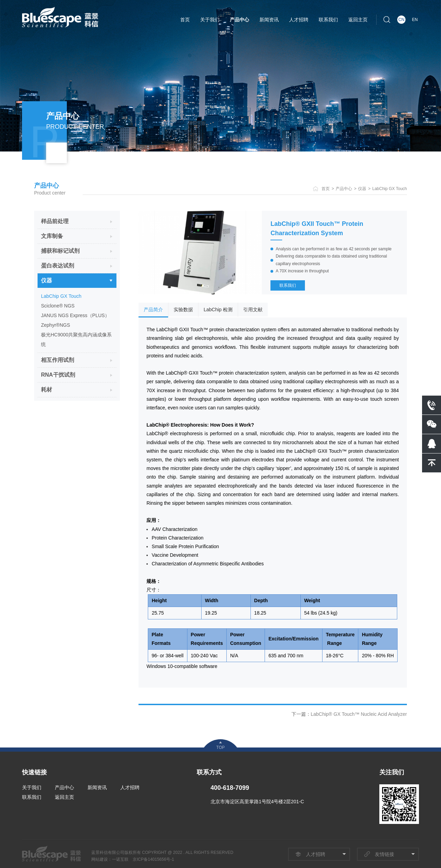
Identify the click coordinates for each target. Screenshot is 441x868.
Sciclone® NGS (58, 306)
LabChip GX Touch (389, 189)
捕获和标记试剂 (60, 251)
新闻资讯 (269, 20)
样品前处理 (55, 221)
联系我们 (328, 20)
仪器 (362, 189)
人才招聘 (299, 20)
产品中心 (239, 20)
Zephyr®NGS (55, 325)
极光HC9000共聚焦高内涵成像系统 (76, 339)
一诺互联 (120, 859)
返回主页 (358, 20)
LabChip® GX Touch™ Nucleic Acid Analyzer (359, 714)
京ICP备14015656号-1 (153, 859)
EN (415, 20)
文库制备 (52, 236)
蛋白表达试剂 (58, 266)
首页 (185, 20)
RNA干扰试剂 (58, 375)
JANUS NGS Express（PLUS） (75, 315)
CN (401, 20)
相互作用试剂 (58, 360)
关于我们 (210, 20)
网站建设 (100, 859)
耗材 (47, 390)
